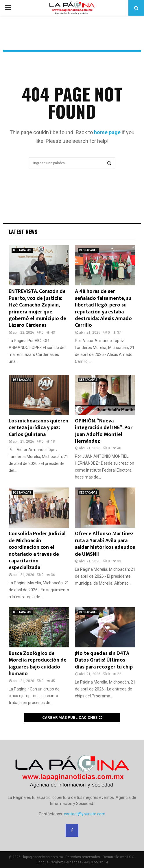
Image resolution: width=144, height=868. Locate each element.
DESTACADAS (22, 250)
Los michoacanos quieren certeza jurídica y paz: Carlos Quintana (38, 428)
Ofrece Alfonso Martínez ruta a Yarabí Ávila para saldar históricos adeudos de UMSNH (105, 544)
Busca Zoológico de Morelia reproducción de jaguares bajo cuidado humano (38, 664)
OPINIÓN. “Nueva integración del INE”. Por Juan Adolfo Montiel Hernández (104, 431)
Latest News (23, 232)
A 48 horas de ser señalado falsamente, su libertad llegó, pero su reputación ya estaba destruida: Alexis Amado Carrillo (103, 308)
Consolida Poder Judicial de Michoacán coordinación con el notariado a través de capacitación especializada (37, 551)
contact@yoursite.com (85, 814)
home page (107, 132)
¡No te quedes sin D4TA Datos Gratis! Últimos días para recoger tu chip (104, 660)
